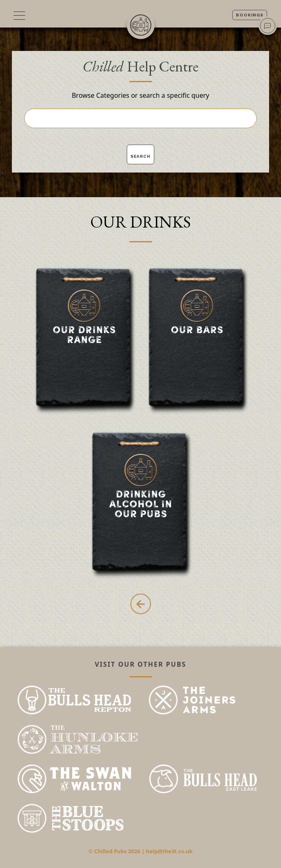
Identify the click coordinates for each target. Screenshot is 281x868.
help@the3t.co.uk (169, 851)
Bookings (250, 15)
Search (140, 156)
